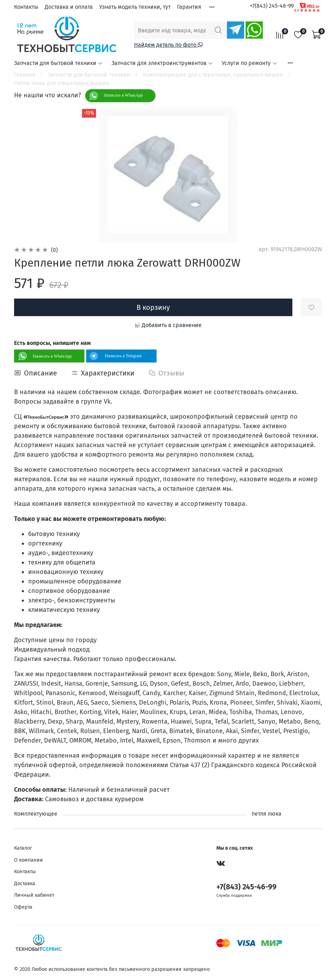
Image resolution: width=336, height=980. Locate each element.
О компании (28, 860)
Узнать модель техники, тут (135, 7)
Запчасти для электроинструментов (162, 63)
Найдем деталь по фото (168, 45)
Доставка (25, 884)
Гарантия (189, 7)
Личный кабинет (34, 895)
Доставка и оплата (69, 7)
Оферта (23, 907)
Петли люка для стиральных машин (61, 83)
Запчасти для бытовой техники (59, 63)
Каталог (23, 848)
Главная (25, 75)
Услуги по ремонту (249, 63)
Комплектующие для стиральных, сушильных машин (213, 75)
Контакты (26, 7)
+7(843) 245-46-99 (272, 6)
